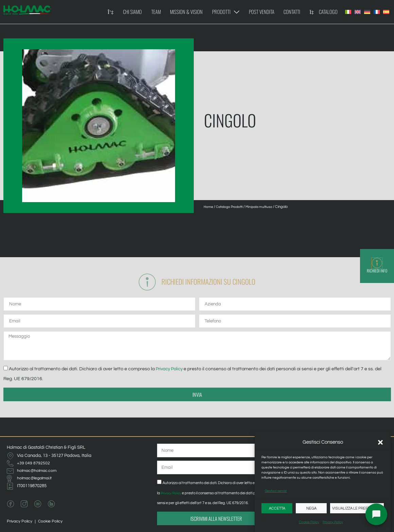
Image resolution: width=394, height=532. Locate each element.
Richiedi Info (377, 271)
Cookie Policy (309, 522)
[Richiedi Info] (377, 263)
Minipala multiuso (264, 207)
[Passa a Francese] (377, 12)
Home (209, 207)
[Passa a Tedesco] (367, 12)
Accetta (277, 508)
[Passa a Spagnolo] (386, 12)
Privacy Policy (333, 522)
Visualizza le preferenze (357, 508)
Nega (311, 508)
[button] (380, 442)
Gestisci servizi (276, 491)
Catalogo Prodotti (232, 207)
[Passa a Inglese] (358, 12)
